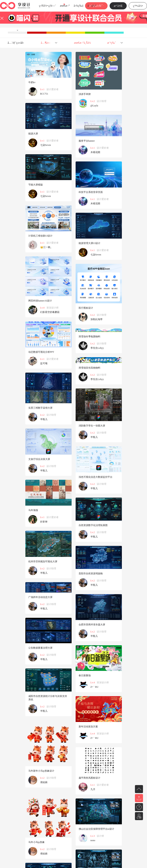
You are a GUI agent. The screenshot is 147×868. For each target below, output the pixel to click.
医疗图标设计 (86, 308)
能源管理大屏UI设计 (90, 243)
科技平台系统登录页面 (91, 192)
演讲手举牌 (85, 94)
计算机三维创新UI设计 (41, 236)
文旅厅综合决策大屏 (39, 459)
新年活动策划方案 (88, 727)
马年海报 (33, 510)
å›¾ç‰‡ (79, 6)
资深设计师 (52, 308)
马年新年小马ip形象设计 (41, 771)
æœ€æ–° (65, 6)
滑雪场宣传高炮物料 (89, 368)
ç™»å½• (138, 6)
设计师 (100, 836)
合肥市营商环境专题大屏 (92, 625)
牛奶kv (32, 82)
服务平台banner (87, 141)
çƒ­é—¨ (52, 6)
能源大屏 (33, 134)
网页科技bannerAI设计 (40, 301)
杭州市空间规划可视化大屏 (43, 562)
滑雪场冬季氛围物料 (89, 337)
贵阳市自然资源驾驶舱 (91, 574)
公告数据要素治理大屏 (40, 648)
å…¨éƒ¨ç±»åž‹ (16, 43)
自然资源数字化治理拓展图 (93, 525)
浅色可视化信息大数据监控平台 (96, 477)
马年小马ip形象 (36, 842)
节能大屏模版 (36, 185)
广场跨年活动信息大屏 (40, 597)
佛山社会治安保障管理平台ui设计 (96, 829)
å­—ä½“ (92, 6)
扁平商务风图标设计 (89, 778)
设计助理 (102, 101)
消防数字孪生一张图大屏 (92, 426)
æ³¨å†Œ (118, 6)
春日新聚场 (85, 675)
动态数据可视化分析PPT (41, 352)
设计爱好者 (52, 89)
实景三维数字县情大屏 (40, 408)
